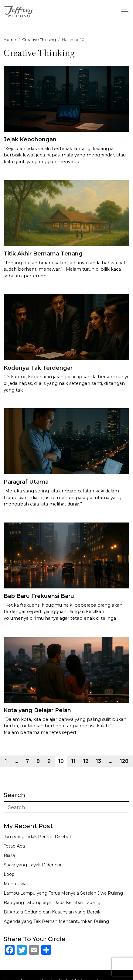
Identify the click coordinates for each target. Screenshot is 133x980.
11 (73, 761)
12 (86, 761)
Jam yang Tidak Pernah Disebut (38, 837)
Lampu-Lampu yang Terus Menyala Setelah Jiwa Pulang (63, 893)
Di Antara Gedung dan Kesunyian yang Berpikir (53, 912)
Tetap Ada (14, 846)
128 (124, 761)
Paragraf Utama (26, 482)
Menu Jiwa (15, 884)
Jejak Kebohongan (30, 139)
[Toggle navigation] (125, 12)
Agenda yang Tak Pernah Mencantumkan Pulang (56, 921)
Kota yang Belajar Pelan (37, 710)
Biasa (9, 855)
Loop (9, 874)
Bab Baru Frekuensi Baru (39, 596)
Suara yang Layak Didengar (33, 865)
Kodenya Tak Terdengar (38, 368)
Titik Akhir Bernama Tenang (43, 254)
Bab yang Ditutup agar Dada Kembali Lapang (52, 903)
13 (99, 761)
